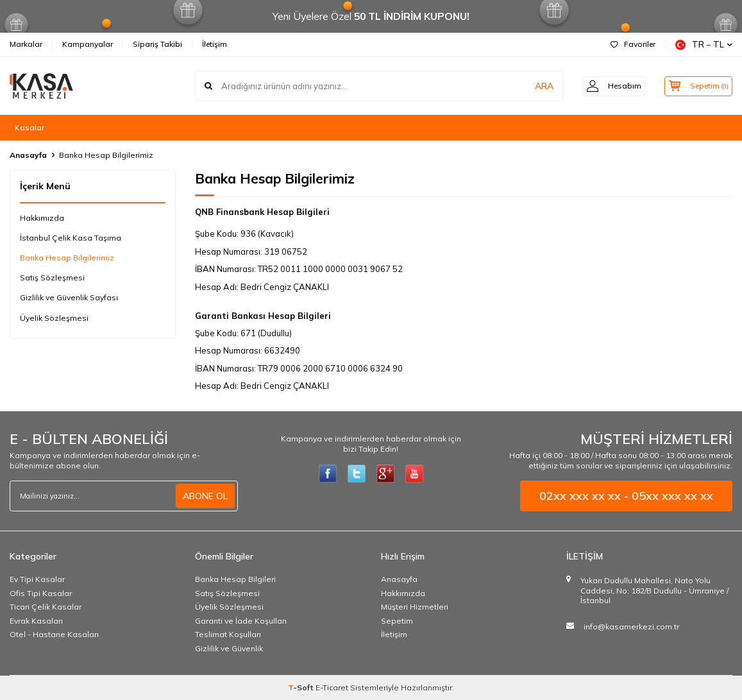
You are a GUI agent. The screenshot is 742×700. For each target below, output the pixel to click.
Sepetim (397, 621)
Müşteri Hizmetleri (415, 607)
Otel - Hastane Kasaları (54, 634)
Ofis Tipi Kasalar (41, 593)
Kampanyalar (88, 44)
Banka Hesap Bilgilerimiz (67, 258)
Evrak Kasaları (36, 621)
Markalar (26, 44)
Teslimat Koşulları (228, 634)
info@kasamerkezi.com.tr (631, 627)
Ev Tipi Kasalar (37, 579)
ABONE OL (205, 496)
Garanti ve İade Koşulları (241, 621)
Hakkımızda (42, 218)
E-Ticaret (332, 687)
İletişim (215, 44)
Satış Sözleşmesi (52, 277)
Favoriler (633, 44)
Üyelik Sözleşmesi (54, 318)
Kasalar (30, 127)
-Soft (302, 687)
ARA (532, 86)
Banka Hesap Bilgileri (235, 579)
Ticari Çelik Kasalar (46, 607)
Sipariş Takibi (157, 44)
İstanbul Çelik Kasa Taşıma (71, 238)
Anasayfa (28, 155)
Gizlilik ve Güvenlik (229, 648)
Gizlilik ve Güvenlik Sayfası (69, 297)
